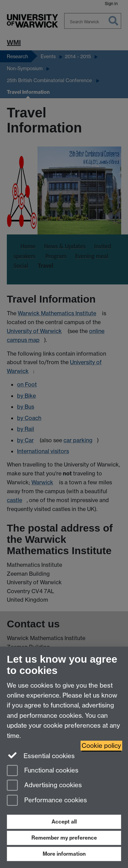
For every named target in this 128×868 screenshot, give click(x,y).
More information (64, 854)
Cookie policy (101, 746)
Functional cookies (43, 771)
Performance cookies (47, 801)
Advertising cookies (44, 786)
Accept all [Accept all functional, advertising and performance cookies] (64, 822)
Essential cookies (41, 755)
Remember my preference (64, 838)
